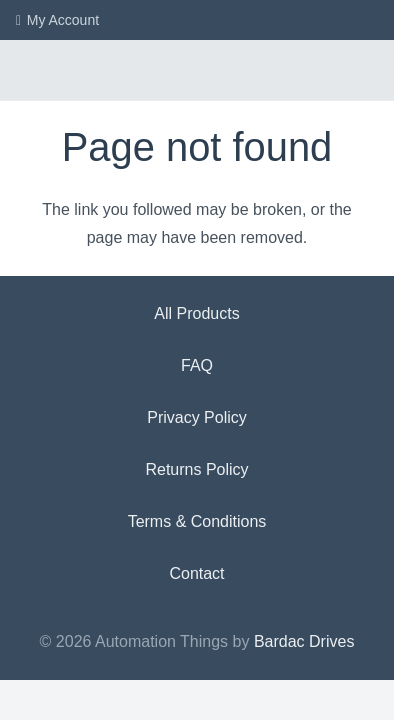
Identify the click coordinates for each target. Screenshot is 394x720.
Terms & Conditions (197, 521)
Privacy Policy (197, 417)
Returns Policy (196, 469)
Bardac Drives (304, 641)
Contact (196, 573)
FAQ (197, 365)
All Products (196, 313)
